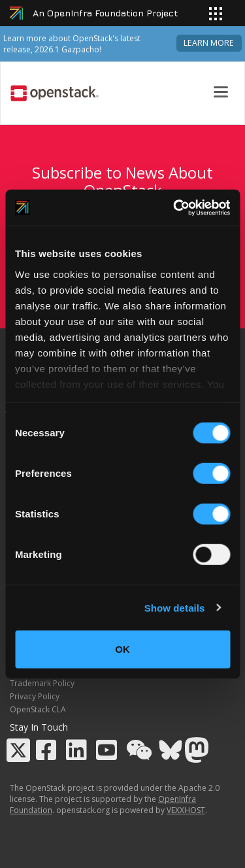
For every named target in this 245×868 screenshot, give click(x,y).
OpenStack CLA (38, 709)
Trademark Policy (42, 683)
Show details (175, 607)
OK (122, 649)
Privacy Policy (35, 696)
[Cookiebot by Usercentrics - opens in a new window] (174, 207)
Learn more (209, 43)
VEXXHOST (186, 810)
